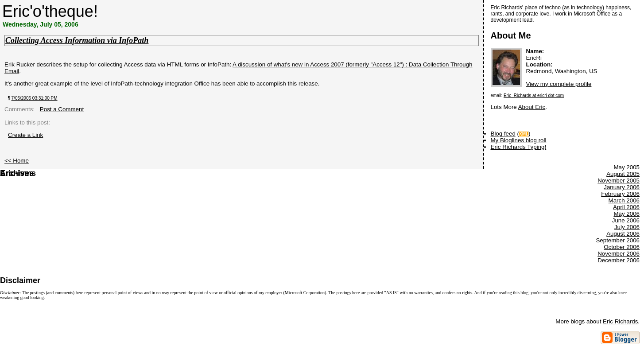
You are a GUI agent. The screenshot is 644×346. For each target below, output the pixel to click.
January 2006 (622, 187)
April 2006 (626, 207)
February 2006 (620, 194)
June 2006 (626, 220)
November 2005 (619, 181)
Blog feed (503, 134)
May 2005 (618, 214)
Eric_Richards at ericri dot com (534, 95)
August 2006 (623, 234)
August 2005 (623, 174)
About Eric (532, 107)
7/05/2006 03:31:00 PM (35, 98)
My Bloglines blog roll (519, 140)
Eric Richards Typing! (519, 147)
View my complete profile (559, 84)
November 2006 (619, 254)
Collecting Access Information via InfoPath (77, 40)
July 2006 (627, 227)
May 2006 (627, 214)
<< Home (17, 161)
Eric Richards (620, 321)
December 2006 (619, 260)
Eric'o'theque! (50, 11)
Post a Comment (62, 109)
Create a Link (25, 135)
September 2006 (618, 240)
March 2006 (624, 200)
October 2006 (622, 247)
